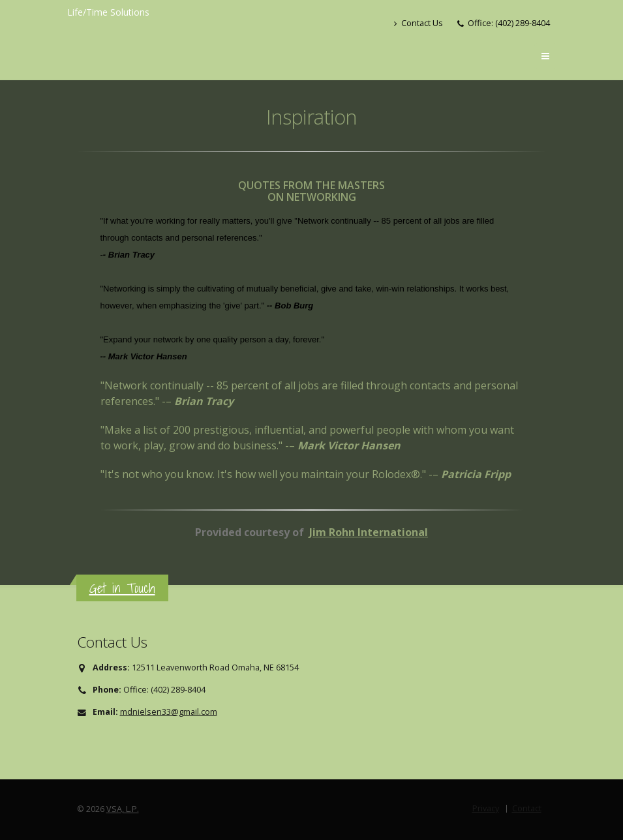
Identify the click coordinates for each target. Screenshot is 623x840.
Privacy (486, 808)
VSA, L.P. (123, 809)
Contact (527, 808)
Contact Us (418, 23)
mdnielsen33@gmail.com (169, 712)
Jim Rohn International (369, 532)
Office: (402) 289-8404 (509, 23)
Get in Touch (122, 588)
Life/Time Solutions (108, 12)
